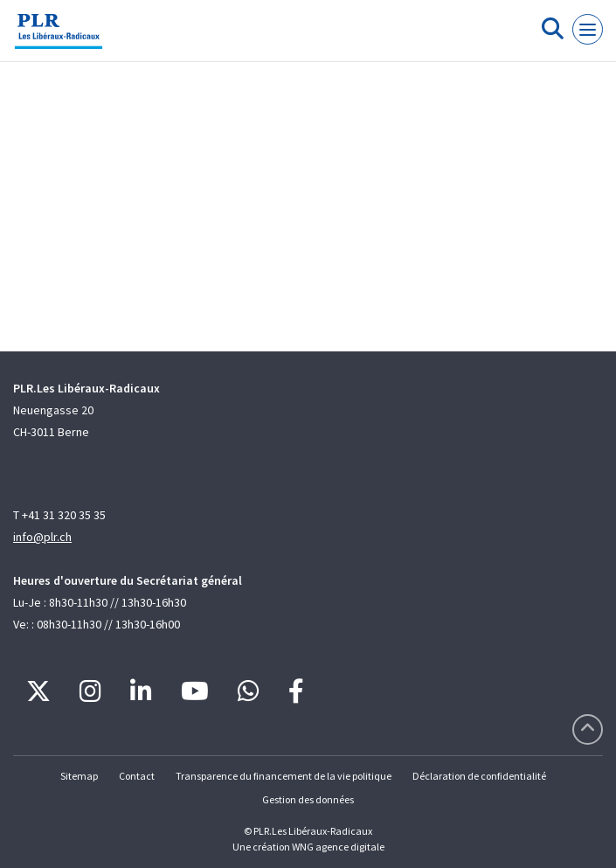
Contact (137, 776)
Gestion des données (308, 799)
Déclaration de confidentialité (479, 776)
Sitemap (79, 776)
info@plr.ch (42, 537)
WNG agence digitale (338, 847)
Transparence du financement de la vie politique (284, 776)
